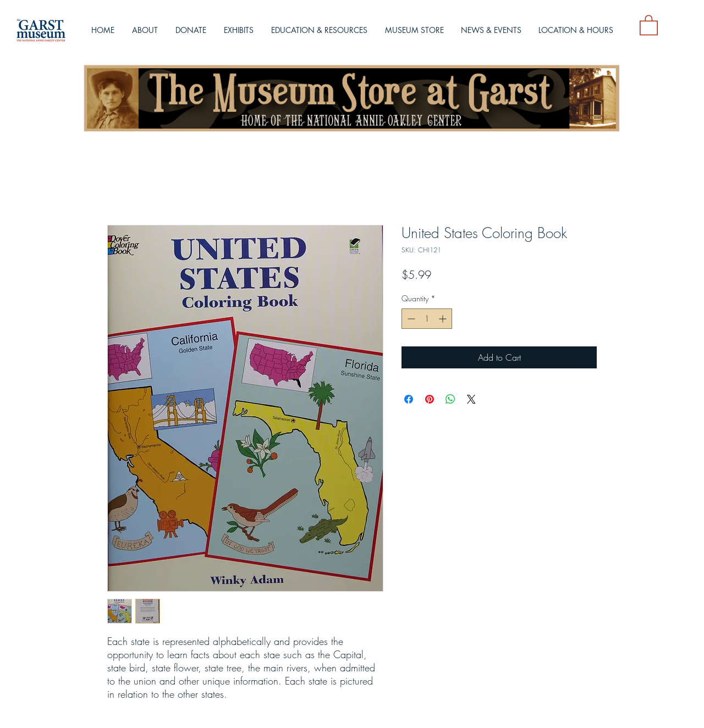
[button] (649, 24)
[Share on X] (471, 399)
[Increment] (444, 319)
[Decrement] (410, 319)
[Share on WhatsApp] (450, 399)
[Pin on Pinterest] (430, 399)
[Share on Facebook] (409, 399)
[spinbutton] (427, 319)
